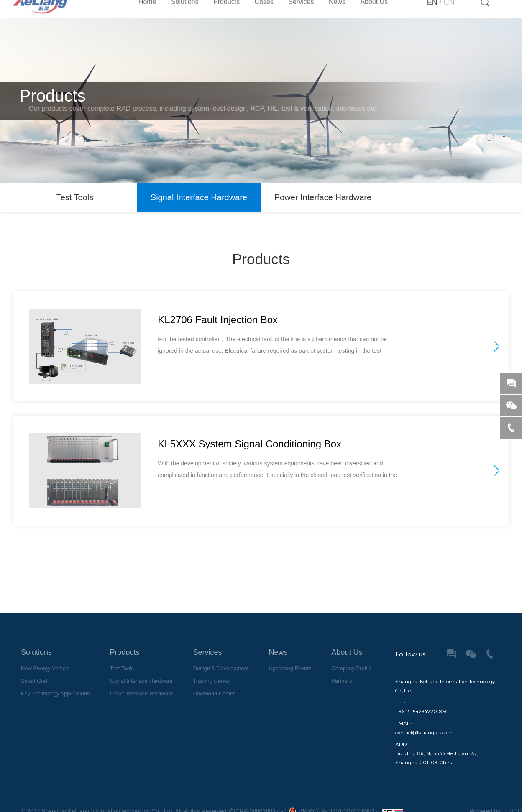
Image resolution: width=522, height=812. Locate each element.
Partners (342, 678)
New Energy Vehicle (45, 666)
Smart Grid (34, 678)
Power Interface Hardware (323, 195)
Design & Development (221, 666)
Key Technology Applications (55, 691)
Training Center (211, 678)
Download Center (214, 691)
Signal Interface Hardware (199, 195)
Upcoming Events (290, 666)
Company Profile (351, 666)
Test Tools (75, 195)
